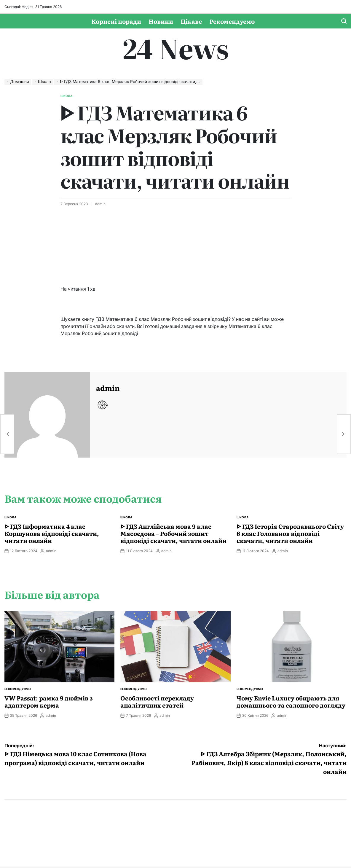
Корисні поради (116, 21)
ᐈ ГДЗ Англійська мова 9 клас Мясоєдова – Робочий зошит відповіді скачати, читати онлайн (173, 533)
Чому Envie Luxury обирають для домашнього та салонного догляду (291, 701)
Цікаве (191, 21)
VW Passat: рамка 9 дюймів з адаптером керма (49, 701)
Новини (161, 21)
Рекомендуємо (232, 21)
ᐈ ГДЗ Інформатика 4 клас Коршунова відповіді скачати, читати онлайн (52, 533)
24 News (176, 48)
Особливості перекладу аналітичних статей (157, 701)
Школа (66, 96)
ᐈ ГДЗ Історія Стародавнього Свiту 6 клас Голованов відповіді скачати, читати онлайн (290, 533)
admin (100, 204)
